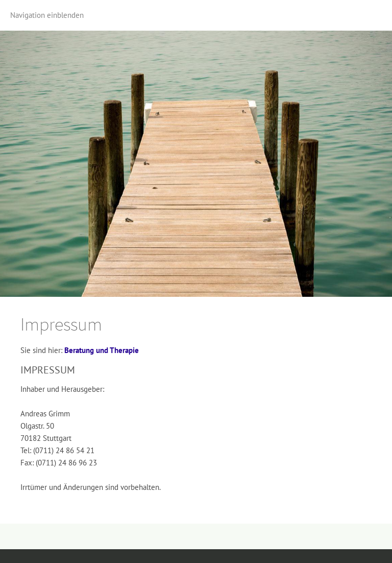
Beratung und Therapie (102, 350)
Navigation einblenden (47, 15)
